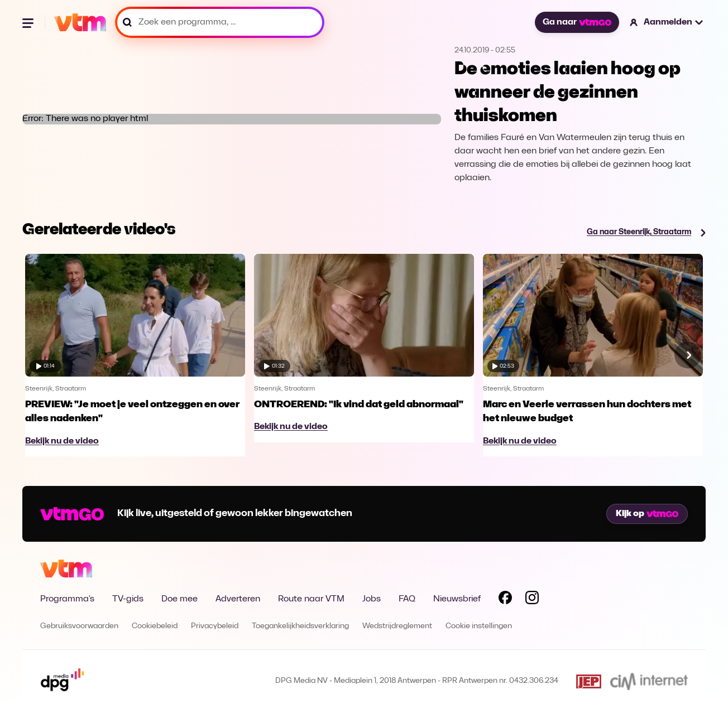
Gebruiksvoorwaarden (79, 626)
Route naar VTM (311, 599)
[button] (667, 22)
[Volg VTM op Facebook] (505, 600)
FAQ (407, 599)
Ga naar (577, 22)
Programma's (67, 599)
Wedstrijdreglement (397, 626)
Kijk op (647, 514)
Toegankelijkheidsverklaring (300, 626)
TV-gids (128, 599)
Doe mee (179, 599)
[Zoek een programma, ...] (220, 22)
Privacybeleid (215, 626)
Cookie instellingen (479, 626)
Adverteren (238, 599)
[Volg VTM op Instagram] (532, 600)
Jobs (372, 599)
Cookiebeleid (155, 626)
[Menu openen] (29, 22)
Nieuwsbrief (457, 599)
